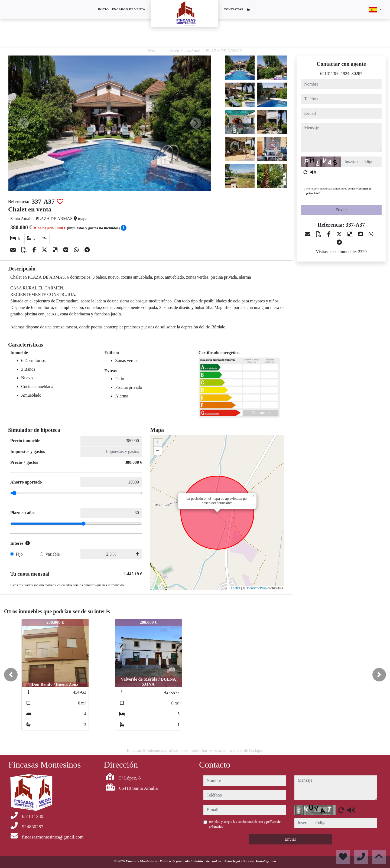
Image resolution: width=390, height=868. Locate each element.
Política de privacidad (176, 861)
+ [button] (158, 443)
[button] (11, 675)
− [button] (158, 451)
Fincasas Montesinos (142, 861)
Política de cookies (208, 861)
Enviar (341, 210)
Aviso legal (233, 861)
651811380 (330, 74)
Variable (52, 554)
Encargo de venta (129, 9)
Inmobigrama (266, 861)
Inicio (103, 9)
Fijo (19, 554)
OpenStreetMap (256, 588)
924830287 (353, 74)
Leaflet (236, 588)
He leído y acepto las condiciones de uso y (339, 191)
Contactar (234, 9)
